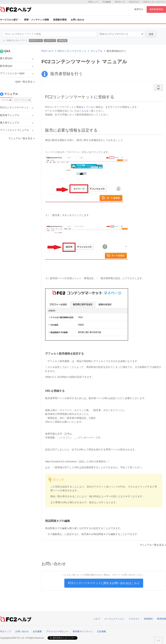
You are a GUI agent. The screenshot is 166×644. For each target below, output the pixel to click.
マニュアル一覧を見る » (153, 545)
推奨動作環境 (60, 20)
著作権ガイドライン (83, 631)
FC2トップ (93, 2)
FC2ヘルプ (47, 51)
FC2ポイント (36, 40)
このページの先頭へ (158, 641)
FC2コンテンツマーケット (72, 51)
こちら (83, 111)
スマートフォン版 (22, 100)
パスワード (50, 40)
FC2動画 (107, 2)
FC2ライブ (120, 2)
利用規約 (148, 619)
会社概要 (37, 631)
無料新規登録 (156, 9)
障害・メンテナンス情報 (37, 20)
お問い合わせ (77, 20)
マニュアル (96, 51)
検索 (151, 34)
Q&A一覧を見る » (25, 82)
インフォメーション (114, 619)
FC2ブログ (134, 2)
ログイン (139, 9)
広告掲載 (102, 631)
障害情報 (162, 619)
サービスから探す (10, 20)
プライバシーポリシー (57, 631)
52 (121, 34)
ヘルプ (97, 619)
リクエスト (134, 619)
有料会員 (62, 40)
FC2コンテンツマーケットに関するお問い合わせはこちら (104, 583)
